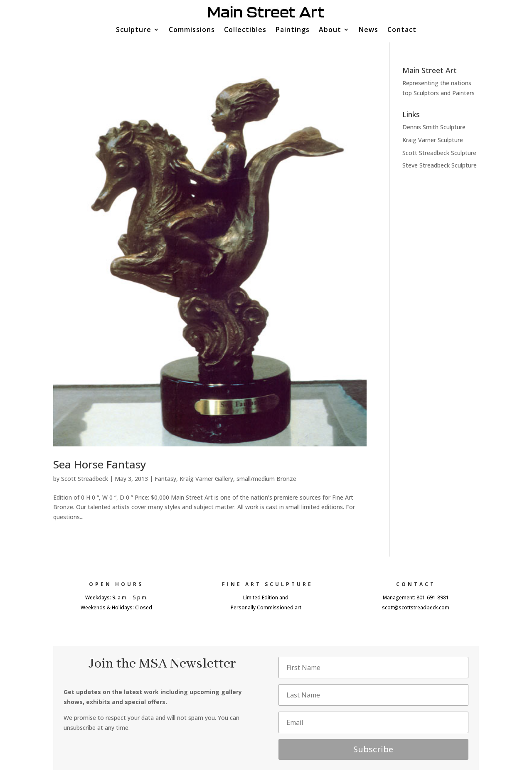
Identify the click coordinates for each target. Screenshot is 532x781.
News (368, 30)
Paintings (293, 30)
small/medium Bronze (266, 479)
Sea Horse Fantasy (100, 464)
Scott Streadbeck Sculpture (439, 153)
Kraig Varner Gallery (206, 479)
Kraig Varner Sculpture (433, 140)
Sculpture (134, 30)
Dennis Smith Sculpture (434, 127)
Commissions (192, 30)
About (330, 30)
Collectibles (245, 30)
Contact (402, 30)
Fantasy (165, 479)
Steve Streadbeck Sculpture (440, 165)
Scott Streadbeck (85, 479)
